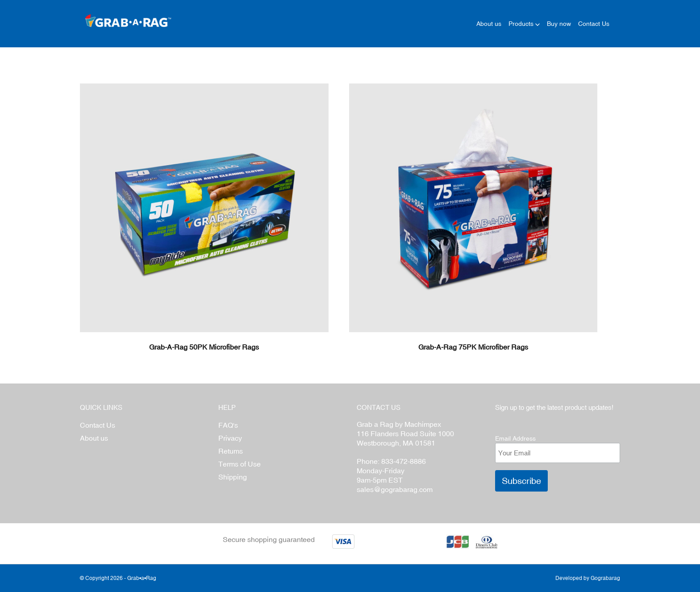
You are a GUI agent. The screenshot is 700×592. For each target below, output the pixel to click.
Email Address (515, 438)
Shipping (233, 477)
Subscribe (521, 481)
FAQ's (228, 425)
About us (94, 438)
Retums (231, 451)
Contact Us (98, 425)
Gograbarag (605, 578)
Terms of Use (240, 464)
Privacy (230, 438)
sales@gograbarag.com (395, 489)
